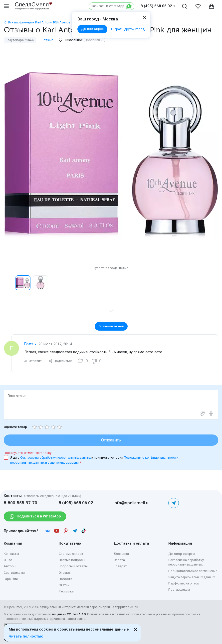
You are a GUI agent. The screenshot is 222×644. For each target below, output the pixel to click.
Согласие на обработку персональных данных (56, 458)
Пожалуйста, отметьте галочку (28, 453)
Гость (30, 344)
